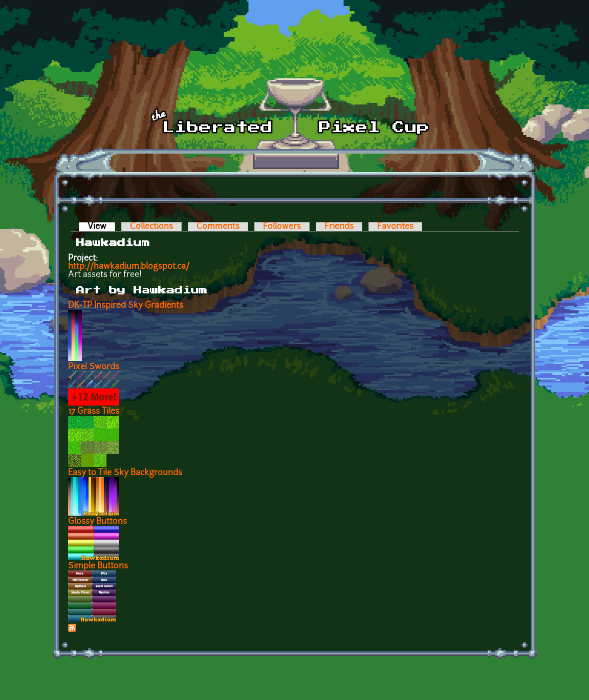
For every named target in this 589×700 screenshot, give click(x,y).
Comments (218, 227)
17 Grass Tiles (94, 412)
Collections (151, 227)
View (101, 227)
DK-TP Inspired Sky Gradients (126, 306)
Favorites (395, 227)
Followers (282, 227)
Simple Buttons (98, 566)
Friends (339, 227)
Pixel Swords (94, 367)
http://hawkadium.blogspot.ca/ (129, 267)
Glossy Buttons (97, 522)
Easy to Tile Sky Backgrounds (125, 473)
